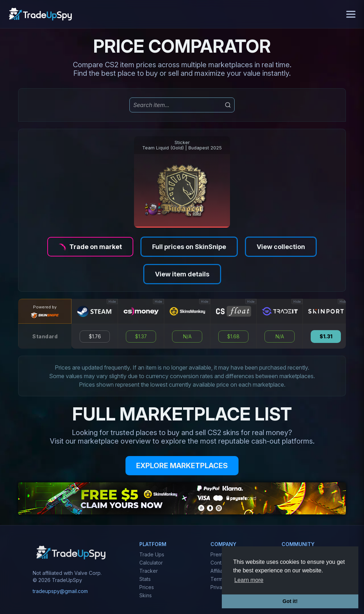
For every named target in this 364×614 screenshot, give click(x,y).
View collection (281, 247)
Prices (147, 587)
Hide (112, 301)
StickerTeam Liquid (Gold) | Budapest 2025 (182, 145)
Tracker (149, 571)
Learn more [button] (249, 580)
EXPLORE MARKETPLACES (182, 466)
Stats (145, 579)
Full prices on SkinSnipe (189, 247)
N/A (187, 337)
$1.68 (233, 337)
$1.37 (141, 337)
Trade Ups (152, 554)
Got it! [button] (290, 601)
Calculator (151, 563)
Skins (146, 595)
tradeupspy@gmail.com (60, 591)
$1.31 (326, 337)
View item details (182, 274)
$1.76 (95, 337)
